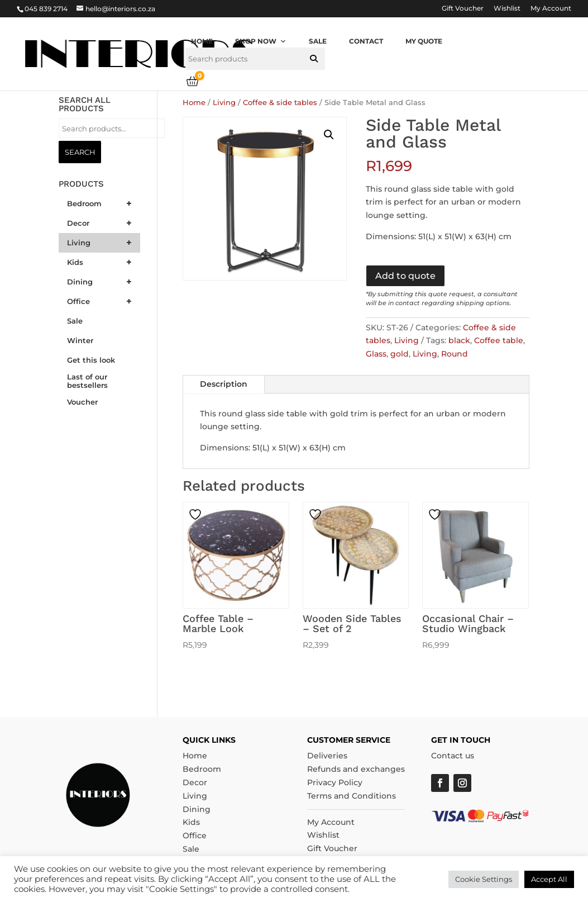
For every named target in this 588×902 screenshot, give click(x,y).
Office (195, 835)
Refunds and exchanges (356, 769)
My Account (551, 9)
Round (455, 354)
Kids (191, 822)
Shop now (261, 41)
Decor (195, 782)
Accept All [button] (549, 879)
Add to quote (405, 276)
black (459, 340)
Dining (197, 809)
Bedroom (202, 769)
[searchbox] (255, 59)
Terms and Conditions (352, 796)
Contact (366, 41)
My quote (424, 41)
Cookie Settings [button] (484, 879)
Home (202, 41)
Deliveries (327, 756)
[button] (314, 59)
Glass (376, 354)
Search (80, 152)
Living (224, 103)
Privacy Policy (335, 782)
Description (224, 384)
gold (400, 354)
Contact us (453, 756)
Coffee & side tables (280, 103)
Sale (318, 41)
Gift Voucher (463, 9)
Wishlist (507, 9)
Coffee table (499, 340)
